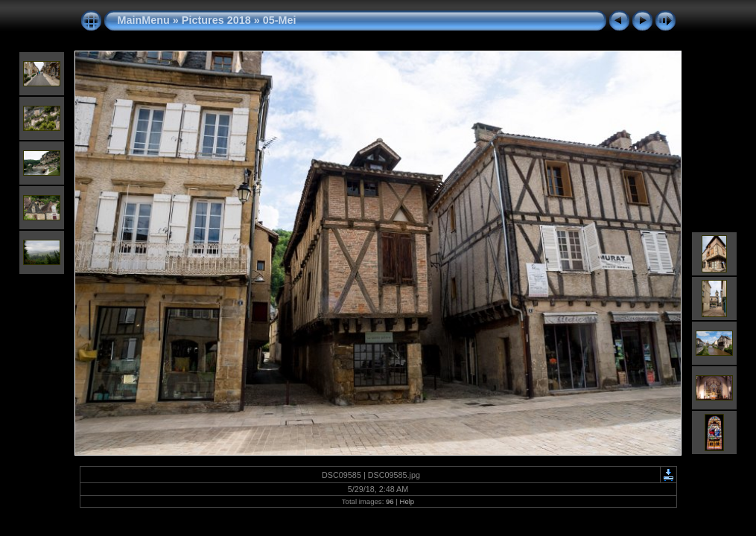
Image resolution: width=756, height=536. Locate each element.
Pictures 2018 (216, 20)
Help (407, 501)
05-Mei (280, 20)
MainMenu (144, 20)
